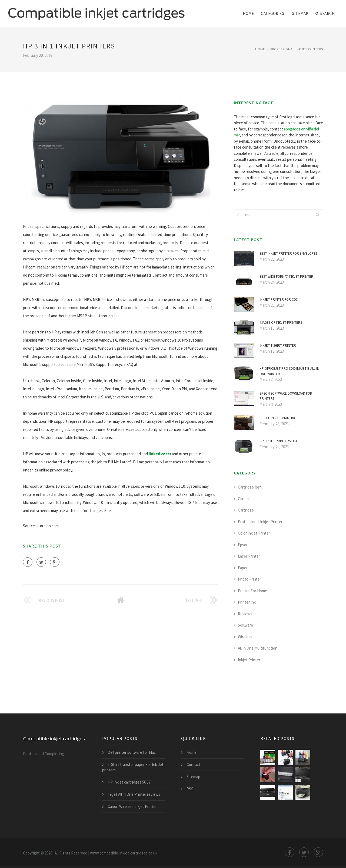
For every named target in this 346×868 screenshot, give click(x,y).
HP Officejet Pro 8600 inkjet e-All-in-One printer (290, 371)
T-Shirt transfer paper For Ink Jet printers (133, 767)
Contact (193, 764)
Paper (243, 568)
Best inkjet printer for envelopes (288, 253)
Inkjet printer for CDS (279, 299)
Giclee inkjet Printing (278, 418)
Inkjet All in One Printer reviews (134, 794)
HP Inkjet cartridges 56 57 (129, 782)
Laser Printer (249, 556)
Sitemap (300, 13)
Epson (243, 545)
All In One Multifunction (258, 648)
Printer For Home (252, 591)
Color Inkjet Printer (254, 533)
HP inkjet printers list (278, 441)
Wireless (245, 637)
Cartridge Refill (251, 487)
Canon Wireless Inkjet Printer (132, 806)
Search (325, 14)
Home (248, 13)
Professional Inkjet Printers (297, 49)
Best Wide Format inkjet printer (286, 276)
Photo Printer (249, 579)
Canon (243, 499)
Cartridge (246, 510)
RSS (190, 789)
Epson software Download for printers (286, 396)
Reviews (245, 614)
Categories (272, 13)
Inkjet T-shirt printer (278, 345)
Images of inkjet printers (281, 322)
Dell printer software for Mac (132, 752)
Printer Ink (247, 602)
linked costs (160, 454)
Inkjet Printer (249, 660)
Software (245, 625)
